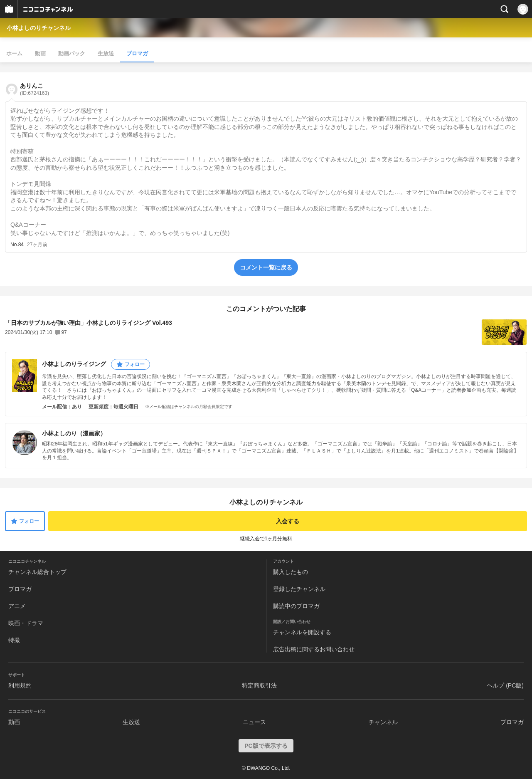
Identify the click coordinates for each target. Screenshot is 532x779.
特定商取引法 (259, 685)
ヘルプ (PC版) (505, 685)
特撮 (14, 640)
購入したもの (291, 572)
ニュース (254, 722)
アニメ (17, 606)
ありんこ (34, 89)
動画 (40, 53)
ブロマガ (137, 53)
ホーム (14, 53)
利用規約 (20, 685)
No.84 (17, 245)
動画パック (72, 53)
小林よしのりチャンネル (39, 28)
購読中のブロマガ (296, 606)
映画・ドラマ (26, 623)
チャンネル (383, 722)
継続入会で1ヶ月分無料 (266, 539)
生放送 (106, 53)
